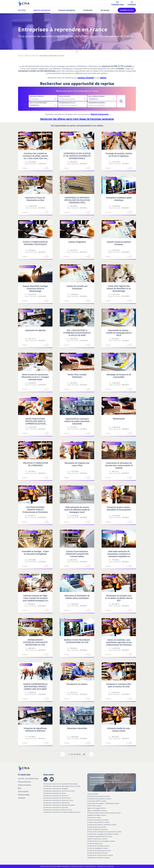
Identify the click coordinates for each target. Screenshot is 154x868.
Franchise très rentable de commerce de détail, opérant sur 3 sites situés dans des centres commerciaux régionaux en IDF (35, 158)
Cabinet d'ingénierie (77, 242)
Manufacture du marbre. (77, 684)
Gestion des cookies (78, 866)
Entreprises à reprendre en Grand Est (56, 796)
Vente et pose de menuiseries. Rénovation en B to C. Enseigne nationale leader (35, 377)
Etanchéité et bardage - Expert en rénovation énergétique (35, 553)
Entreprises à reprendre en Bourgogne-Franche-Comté (62, 786)
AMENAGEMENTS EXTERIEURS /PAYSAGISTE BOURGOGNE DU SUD (35, 642)
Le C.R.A (22, 10)
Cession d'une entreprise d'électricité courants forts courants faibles (77, 554)
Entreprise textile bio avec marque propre (119, 729)
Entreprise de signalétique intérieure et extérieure (35, 729)
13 (84, 754)
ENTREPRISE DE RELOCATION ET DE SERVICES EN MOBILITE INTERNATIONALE (77, 156)
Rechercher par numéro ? (97, 103)
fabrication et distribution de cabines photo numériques (77, 597)
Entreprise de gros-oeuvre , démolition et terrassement (119, 508)
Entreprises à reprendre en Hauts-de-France (59, 800)
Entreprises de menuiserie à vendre (99, 799)
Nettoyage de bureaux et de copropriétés (119, 376)
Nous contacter (23, 791)
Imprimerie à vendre (94, 817)
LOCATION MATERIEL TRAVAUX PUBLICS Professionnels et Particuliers (35, 510)
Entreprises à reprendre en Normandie (57, 803)
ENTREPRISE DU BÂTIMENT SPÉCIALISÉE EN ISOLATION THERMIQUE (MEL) (77, 200)
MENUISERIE (119, 419)
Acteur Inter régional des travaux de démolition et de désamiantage (119, 288)
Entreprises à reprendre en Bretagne (56, 789)
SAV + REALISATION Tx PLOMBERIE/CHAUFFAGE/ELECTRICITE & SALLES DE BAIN (81, 333)
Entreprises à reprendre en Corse (55, 793)
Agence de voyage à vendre (97, 808)
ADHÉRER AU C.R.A (127, 10)
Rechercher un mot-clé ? (67, 103)
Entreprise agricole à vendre (97, 827)
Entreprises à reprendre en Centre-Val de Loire (59, 791)
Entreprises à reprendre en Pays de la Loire (58, 810)
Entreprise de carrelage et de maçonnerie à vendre (104, 832)
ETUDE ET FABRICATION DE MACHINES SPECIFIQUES (35, 243)
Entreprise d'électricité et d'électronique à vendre (104, 813)
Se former (105, 10)
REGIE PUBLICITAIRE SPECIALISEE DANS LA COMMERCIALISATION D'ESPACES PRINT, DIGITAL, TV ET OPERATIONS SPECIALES (35, 425)
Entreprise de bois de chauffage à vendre (101, 841)
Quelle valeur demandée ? (38, 103)
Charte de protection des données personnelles (55, 866)
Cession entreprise (67, 10)
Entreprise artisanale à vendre (97, 853)
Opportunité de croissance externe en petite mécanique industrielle (77, 421)
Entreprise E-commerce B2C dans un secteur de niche (119, 685)
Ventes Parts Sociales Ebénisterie (77, 376)
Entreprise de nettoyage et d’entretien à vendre (103, 834)
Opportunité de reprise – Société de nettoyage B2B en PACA (119, 333)
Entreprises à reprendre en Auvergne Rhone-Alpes (61, 784)
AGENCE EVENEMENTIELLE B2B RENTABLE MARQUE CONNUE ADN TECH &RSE (35, 686)
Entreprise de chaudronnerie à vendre (100, 855)
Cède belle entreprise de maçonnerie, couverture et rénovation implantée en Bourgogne (119, 555)
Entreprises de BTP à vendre (97, 801)
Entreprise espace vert (95, 843)
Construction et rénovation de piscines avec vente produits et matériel (119, 465)
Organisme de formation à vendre (99, 858)
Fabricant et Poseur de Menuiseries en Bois (35, 199)
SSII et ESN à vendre (94, 806)
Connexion (22, 798)
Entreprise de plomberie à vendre (99, 822)
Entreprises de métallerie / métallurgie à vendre (103, 803)
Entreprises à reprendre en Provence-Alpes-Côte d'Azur (62, 812)
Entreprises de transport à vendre (99, 796)
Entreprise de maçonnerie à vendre (99, 851)
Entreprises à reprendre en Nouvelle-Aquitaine (59, 805)
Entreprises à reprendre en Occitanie (56, 807)
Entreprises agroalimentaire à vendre (100, 836)
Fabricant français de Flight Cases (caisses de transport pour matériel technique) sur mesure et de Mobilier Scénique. (35, 600)
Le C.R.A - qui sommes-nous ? (28, 778)
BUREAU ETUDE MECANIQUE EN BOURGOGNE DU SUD (77, 641)
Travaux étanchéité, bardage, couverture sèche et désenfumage (35, 288)
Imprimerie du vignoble (35, 330)
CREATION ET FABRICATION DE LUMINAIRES (35, 464)
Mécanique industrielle (77, 728)
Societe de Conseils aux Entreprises (77, 287)
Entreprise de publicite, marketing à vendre (102, 825)
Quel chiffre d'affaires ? (97, 96)
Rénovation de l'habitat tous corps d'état (77, 464)
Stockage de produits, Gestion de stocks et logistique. (119, 155)
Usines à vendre (93, 794)
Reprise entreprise (42, 10)
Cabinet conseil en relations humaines (119, 243)
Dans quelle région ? (37, 96)
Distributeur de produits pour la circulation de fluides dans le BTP (119, 598)
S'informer (88, 10)
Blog (20, 788)
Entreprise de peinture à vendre (98, 820)
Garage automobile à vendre (97, 815)
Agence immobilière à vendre (97, 810)
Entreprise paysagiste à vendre (98, 848)
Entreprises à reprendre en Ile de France (57, 798)
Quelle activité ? (65, 96)
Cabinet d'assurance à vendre (97, 839)
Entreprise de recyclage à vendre (98, 846)
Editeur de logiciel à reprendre (98, 829)
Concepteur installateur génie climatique (119, 199)
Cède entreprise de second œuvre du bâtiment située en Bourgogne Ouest (77, 510)
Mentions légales (24, 794)
